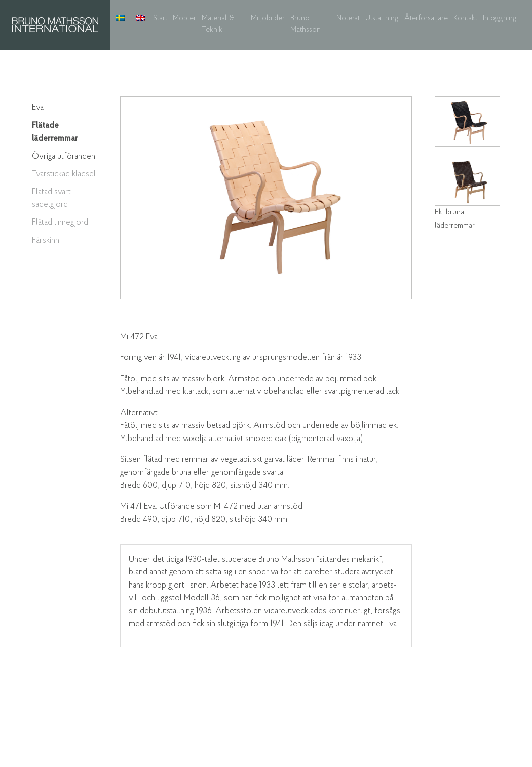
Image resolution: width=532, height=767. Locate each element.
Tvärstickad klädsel (64, 174)
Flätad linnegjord (60, 222)
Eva (38, 108)
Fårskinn (46, 241)
